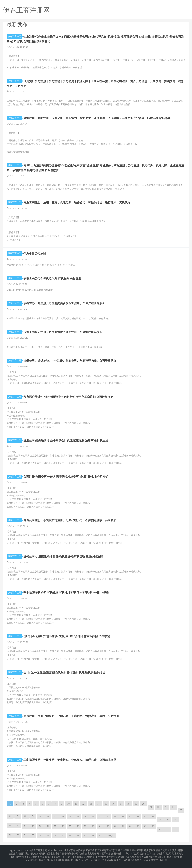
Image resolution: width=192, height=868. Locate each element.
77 (48, 840)
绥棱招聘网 (45, 861)
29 (33, 820)
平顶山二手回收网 (88, 861)
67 (145, 831)
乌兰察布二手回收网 (140, 861)
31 (48, 821)
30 (40, 821)
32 (55, 821)
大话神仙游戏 (32, 861)
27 (18, 820)
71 (175, 834)
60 (93, 831)
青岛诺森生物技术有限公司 (153, 859)
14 (98, 808)
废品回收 (90, 855)
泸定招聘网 (178, 855)
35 (78, 821)
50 (18, 830)
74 (25, 840)
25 (181, 815)
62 (108, 831)
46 (160, 824)
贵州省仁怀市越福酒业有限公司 (156, 857)
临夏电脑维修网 (54, 857)
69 (160, 834)
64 (123, 831)
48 (175, 824)
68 (153, 831)
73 (18, 840)
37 (93, 821)
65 (130, 831)
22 (158, 811)
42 (130, 821)
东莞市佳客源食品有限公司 (79, 859)
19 (136, 808)
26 (10, 820)
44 (145, 821)
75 (33, 840)
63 (115, 831)
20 (143, 808)
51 (25, 831)
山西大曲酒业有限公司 (26, 859)
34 (70, 821)
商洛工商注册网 (175, 859)
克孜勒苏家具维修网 (89, 857)
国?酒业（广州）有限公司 (126, 857)
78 (55, 840)
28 (25, 820)
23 (166, 811)
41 (123, 821)
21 (151, 811)
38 (100, 821)
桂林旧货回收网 (164, 855)
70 (168, 834)
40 (115, 821)
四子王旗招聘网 (59, 861)
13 (91, 808)
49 (10, 830)
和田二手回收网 (106, 861)
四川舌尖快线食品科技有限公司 (109, 859)
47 (168, 824)
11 (76, 808)
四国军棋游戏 (106, 857)
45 (153, 821)
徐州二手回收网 (122, 861)
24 (173, 811)
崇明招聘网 (73, 861)
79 (63, 840)
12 (83, 808)
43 (138, 821)
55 (55, 831)
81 (78, 840)
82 (85, 840)
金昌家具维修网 (17, 857)
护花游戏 (100, 855)
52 (33, 831)
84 (100, 840)
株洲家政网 (126, 855)
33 (63, 821)
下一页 (110, 840)
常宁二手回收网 (159, 861)
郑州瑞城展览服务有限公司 (51, 859)
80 (70, 840)
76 (40, 840)
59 (85, 831)
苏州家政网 (150, 855)
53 (40, 831)
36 (85, 821)
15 (106, 808)
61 (100, 831)
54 (48, 831)
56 (63, 831)
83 (93, 840)
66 (138, 831)
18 (128, 808)
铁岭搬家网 (138, 855)
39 (108, 821)
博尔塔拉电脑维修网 (35, 857)
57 (70, 831)
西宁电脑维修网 (70, 857)
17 (121, 808)
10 (68, 808)
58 (78, 831)
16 (113, 808)
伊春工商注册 (15, 36)
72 (10, 840)
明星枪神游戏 (132, 859)
